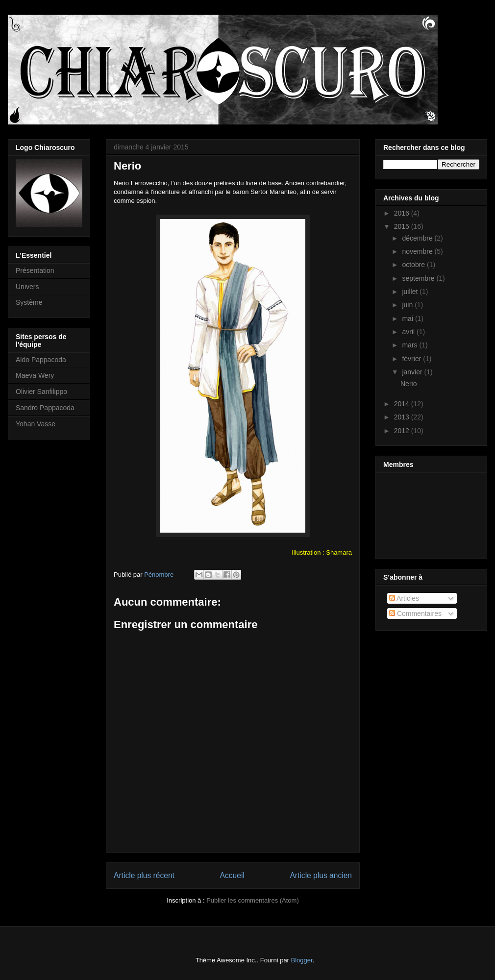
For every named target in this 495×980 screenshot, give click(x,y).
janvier (413, 372)
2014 (403, 404)
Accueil (232, 875)
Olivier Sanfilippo (41, 392)
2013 (403, 417)
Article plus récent (144, 875)
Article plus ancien (321, 875)
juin (408, 305)
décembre (418, 238)
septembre (419, 278)
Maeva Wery (35, 375)
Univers (27, 287)
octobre (414, 265)
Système (29, 302)
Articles (404, 598)
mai (408, 318)
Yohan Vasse (36, 424)
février (412, 359)
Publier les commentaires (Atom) (253, 900)
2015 (403, 226)
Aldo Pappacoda (41, 360)
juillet (411, 292)
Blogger (302, 960)
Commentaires (415, 613)
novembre (418, 251)
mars (410, 345)
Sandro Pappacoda (45, 408)
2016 (403, 213)
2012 (403, 431)
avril (409, 332)
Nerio (408, 384)
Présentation (35, 270)
